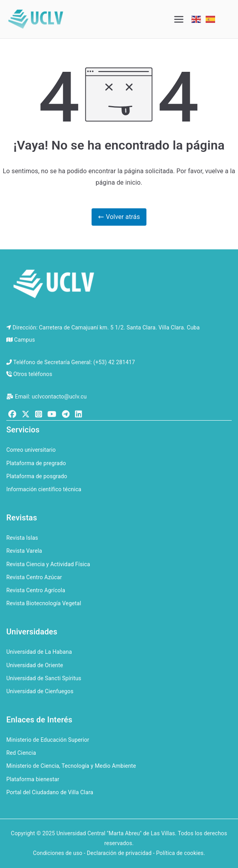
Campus (25, 340)
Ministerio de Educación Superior (48, 740)
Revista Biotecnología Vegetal (44, 603)
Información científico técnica (44, 489)
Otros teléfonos (33, 374)
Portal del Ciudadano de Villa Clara (50, 792)
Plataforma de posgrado (37, 476)
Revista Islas (22, 538)
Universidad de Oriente (35, 665)
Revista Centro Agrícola (36, 590)
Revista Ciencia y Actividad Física (48, 564)
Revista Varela (24, 551)
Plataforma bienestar (33, 779)
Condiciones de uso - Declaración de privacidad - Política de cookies (118, 853)
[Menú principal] (179, 19)
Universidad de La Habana (39, 652)
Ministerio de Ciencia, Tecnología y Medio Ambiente (71, 766)
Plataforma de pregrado (36, 463)
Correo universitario (31, 450)
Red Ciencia (21, 753)
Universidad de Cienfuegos (40, 691)
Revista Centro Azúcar (34, 577)
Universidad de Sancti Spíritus (44, 678)
